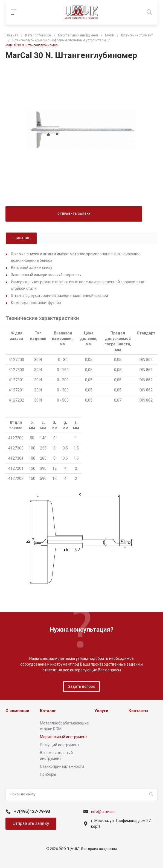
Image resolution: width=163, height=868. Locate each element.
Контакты (138, 711)
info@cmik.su (103, 812)
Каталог (48, 711)
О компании (17, 711)
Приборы (48, 774)
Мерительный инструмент (64, 737)
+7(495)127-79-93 (32, 811)
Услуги (101, 711)
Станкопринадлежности (62, 766)
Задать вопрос (81, 686)
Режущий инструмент (60, 745)
